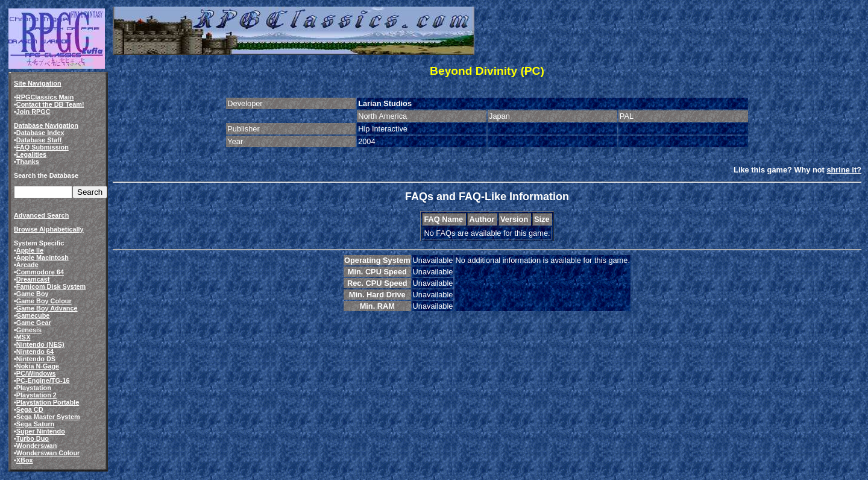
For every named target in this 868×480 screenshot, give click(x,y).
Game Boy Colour (44, 301)
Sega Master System (48, 417)
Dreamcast (33, 279)
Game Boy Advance (47, 308)
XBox (25, 460)
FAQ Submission (42, 147)
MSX (24, 337)
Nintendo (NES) (40, 344)
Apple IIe (30, 250)
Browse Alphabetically (49, 229)
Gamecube (33, 315)
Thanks (28, 162)
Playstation (34, 388)
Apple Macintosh (42, 257)
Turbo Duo (33, 438)
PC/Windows (36, 373)
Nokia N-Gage (38, 366)
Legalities (31, 154)
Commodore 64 (40, 272)
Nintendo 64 (35, 352)
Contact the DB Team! (50, 104)
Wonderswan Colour (48, 453)
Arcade (27, 265)
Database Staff (39, 140)
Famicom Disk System (51, 286)
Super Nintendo (41, 431)
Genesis (29, 330)
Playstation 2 (36, 395)
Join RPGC (33, 112)
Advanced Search (41, 215)
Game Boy (33, 294)
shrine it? (844, 170)
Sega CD (30, 409)
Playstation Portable (48, 402)
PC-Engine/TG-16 (43, 381)
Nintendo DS (36, 359)
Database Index (40, 133)
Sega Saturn (35, 424)
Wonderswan (36, 446)
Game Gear (34, 323)
